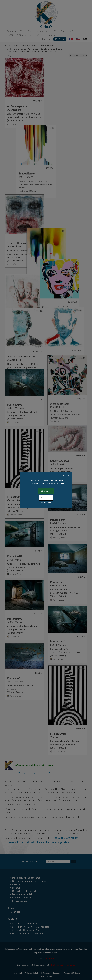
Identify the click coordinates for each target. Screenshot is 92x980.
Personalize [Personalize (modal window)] (46, 498)
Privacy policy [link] (46, 503)
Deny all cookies (64, 475)
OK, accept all (46, 491)
